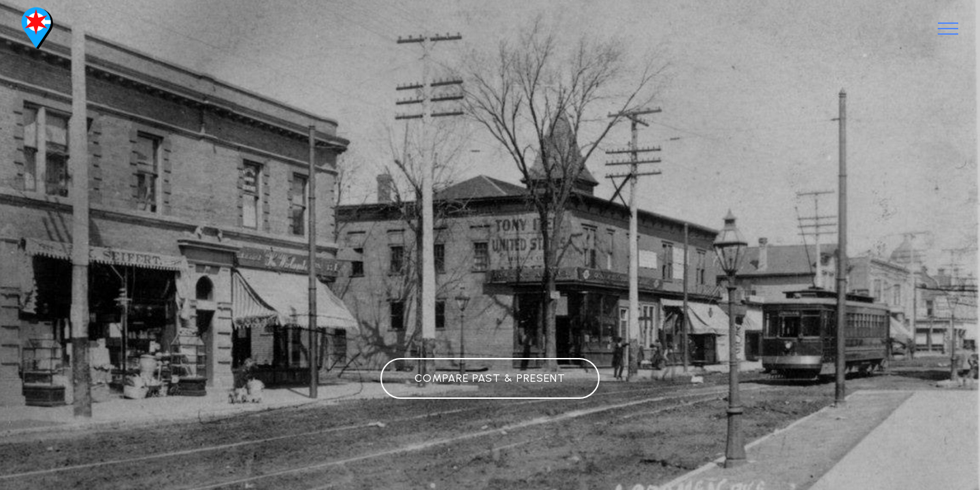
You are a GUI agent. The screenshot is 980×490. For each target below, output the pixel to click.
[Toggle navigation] (948, 29)
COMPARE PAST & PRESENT (490, 378)
